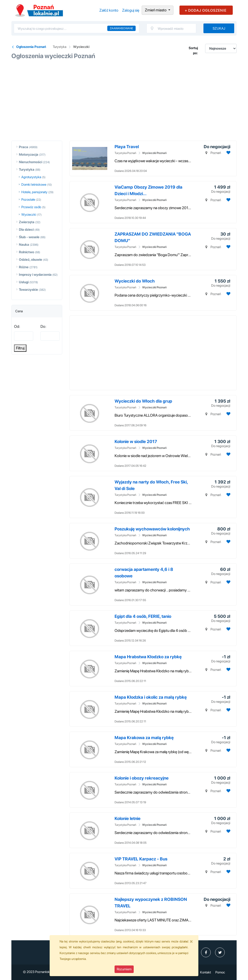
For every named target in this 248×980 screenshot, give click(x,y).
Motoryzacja (29, 154)
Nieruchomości (31, 162)
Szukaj (219, 28)
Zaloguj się (131, 10)
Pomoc (220, 972)
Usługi (24, 282)
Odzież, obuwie (31, 260)
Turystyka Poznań (125, 153)
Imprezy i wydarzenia (35, 275)
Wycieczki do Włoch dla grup (143, 401)
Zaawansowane (121, 28)
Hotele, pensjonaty (34, 192)
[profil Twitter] (220, 952)
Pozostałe (28, 199)
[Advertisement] (124, 99)
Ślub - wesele (29, 237)
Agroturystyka (31, 177)
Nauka (24, 245)
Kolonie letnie (128, 818)
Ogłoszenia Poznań (31, 47)
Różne (24, 267)
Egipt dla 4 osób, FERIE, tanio (143, 616)
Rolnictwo (27, 252)
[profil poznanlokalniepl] (206, 952)
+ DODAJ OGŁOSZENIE (206, 10)
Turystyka (60, 47)
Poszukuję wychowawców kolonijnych (152, 529)
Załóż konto (109, 10)
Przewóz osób (31, 207)
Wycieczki (81, 47)
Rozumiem (124, 969)
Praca (23, 147)
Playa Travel (127, 147)
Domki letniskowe (34, 184)
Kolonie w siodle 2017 (136, 441)
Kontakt (205, 972)
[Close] (191, 941)
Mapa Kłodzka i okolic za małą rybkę (151, 697)
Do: (43, 326)
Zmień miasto (156, 10)
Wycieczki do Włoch (135, 281)
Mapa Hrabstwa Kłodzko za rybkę (148, 657)
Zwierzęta (27, 222)
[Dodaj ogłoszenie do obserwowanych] (228, 153)
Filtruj (20, 348)
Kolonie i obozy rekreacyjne (142, 778)
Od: (17, 326)
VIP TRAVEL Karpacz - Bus (141, 859)
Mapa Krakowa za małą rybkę (144, 738)
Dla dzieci (26, 230)
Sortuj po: (193, 50)
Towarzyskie (28, 290)
